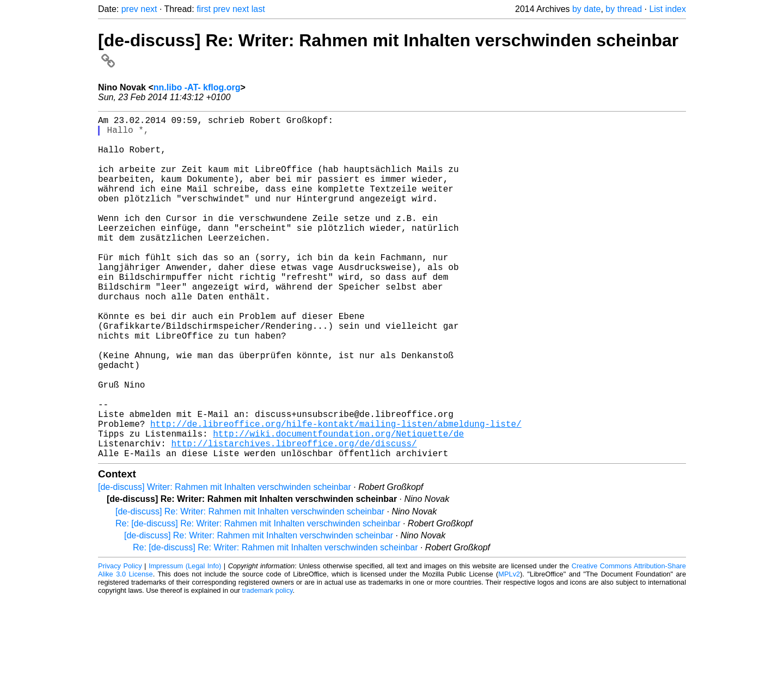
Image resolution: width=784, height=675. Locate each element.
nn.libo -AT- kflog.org (197, 87)
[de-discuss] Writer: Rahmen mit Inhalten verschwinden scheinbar (225, 563)
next (149, 9)
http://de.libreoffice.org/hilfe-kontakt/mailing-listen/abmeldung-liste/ (336, 493)
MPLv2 (509, 650)
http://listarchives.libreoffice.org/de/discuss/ (294, 517)
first (204, 9)
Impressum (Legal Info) (185, 642)
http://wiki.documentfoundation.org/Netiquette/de (338, 505)
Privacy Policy (120, 642)
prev (130, 9)
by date (586, 9)
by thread (624, 9)
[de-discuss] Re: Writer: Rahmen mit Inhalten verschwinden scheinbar (250, 588)
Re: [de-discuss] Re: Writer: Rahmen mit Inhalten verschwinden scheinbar (258, 600)
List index (667, 9)
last (258, 9)
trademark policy (268, 667)
